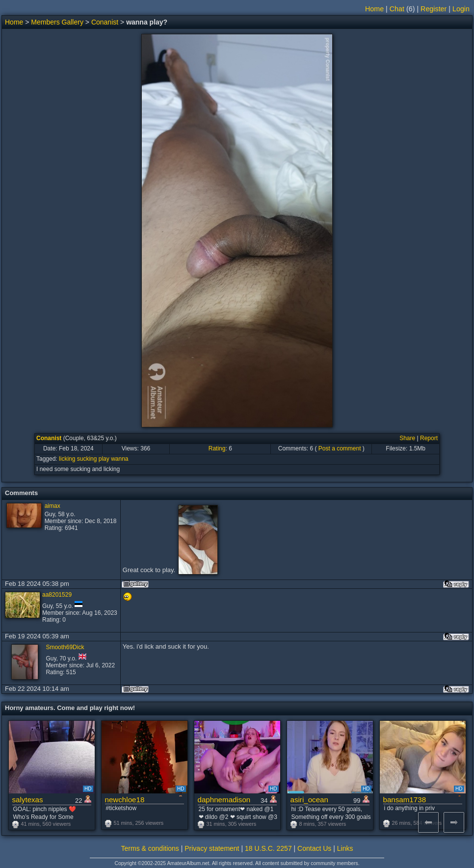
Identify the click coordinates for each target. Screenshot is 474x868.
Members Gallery (57, 22)
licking (67, 459)
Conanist (105, 22)
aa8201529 (57, 595)
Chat (397, 9)
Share (407, 438)
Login (461, 9)
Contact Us (314, 848)
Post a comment (340, 448)
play (104, 459)
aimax (53, 506)
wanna (119, 459)
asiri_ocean (309, 800)
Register (434, 9)
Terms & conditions (150, 848)
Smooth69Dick (65, 647)
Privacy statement (212, 848)
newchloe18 (125, 800)
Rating (217, 448)
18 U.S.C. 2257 (268, 848)
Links (345, 848)
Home (374, 9)
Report (429, 438)
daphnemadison (224, 800)
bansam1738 (405, 800)
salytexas (28, 800)
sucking (87, 459)
